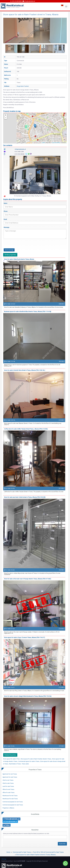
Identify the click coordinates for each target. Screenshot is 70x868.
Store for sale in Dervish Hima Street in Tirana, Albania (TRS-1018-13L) (25, 370)
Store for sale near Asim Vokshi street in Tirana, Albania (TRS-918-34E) (25, 497)
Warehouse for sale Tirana (10, 799)
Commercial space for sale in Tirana (29, 761)
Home (9, 852)
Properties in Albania (8, 808)
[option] (11, 49)
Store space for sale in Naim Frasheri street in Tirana (36, 759)
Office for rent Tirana (8, 789)
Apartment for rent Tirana (10, 774)
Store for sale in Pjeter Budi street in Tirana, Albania (19, 259)
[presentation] (19, 244)
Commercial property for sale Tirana (13, 805)
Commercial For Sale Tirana (22, 852)
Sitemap (4, 859)
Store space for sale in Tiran (12, 759)
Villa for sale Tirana (8, 783)
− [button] (6, 118)
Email (5, 219)
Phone (6, 211)
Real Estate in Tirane (15, 764)
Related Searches (10, 755)
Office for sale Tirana (8, 793)
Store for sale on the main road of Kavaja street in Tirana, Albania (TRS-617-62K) (28, 579)
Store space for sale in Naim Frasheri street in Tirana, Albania (36, 855)
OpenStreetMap (56, 143)
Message (6, 227)
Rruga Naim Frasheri (23, 86)
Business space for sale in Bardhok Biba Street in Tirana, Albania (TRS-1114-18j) (28, 312)
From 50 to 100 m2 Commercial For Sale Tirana (48, 852)
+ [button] (6, 115)
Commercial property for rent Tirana (13, 802)
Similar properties (10, 255)
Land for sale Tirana (8, 786)
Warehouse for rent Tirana (10, 796)
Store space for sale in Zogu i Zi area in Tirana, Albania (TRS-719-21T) (24, 637)
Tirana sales (25, 764)
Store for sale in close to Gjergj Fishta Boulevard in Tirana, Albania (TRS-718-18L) (28, 696)
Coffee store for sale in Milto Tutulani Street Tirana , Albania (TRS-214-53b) (26, 429)
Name (5, 203)
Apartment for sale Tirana (10, 777)
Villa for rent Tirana (8, 780)
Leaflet (43, 143)
